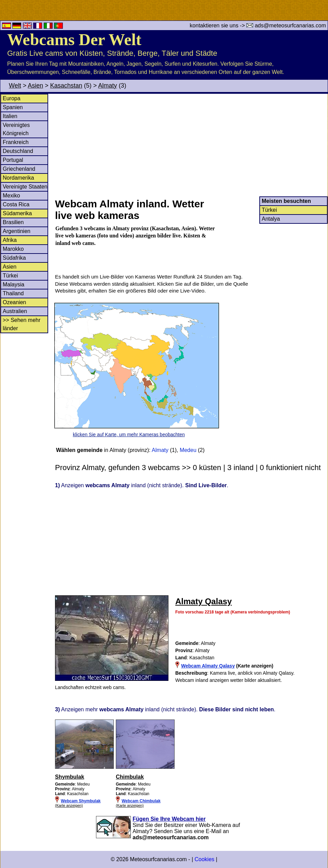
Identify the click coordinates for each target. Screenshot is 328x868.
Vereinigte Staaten (25, 187)
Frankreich (16, 142)
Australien (15, 311)
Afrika (10, 240)
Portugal (13, 160)
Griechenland (19, 169)
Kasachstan (66, 86)
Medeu (188, 450)
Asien (35, 86)
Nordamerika (18, 178)
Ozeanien (15, 302)
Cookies (204, 859)
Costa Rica (16, 204)
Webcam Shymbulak (81, 801)
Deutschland (18, 151)
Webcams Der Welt (74, 40)
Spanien (13, 107)
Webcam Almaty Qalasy (208, 666)
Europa (12, 98)
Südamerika (17, 213)
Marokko (13, 249)
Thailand (13, 293)
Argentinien (17, 231)
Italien (10, 116)
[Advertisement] (191, 145)
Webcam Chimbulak (141, 801)
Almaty (107, 86)
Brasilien (13, 222)
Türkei (10, 276)
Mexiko (11, 196)
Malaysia (13, 284)
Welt (15, 86)
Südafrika (14, 258)
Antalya (271, 219)
